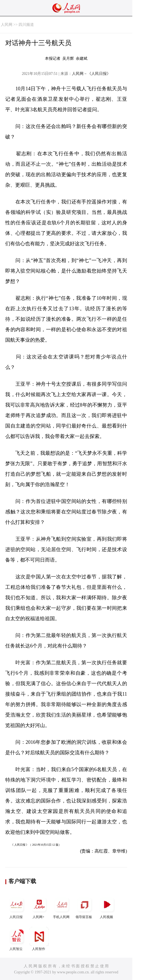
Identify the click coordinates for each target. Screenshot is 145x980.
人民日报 (17, 907)
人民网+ (39, 907)
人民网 (7, 25)
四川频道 (26, 25)
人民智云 (17, 939)
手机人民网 (62, 907)
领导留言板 (84, 907)
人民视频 (107, 907)
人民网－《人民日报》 (91, 74)
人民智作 (39, 939)
